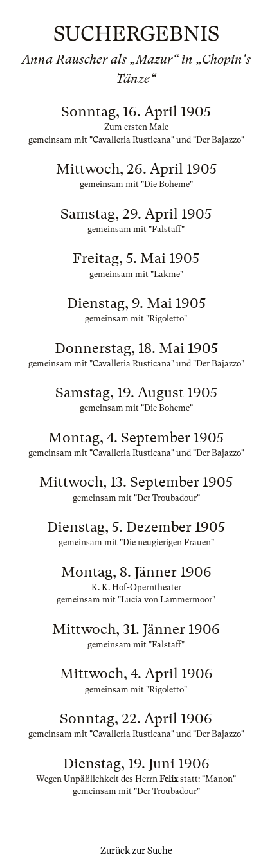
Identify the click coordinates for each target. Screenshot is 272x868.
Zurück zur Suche (136, 851)
